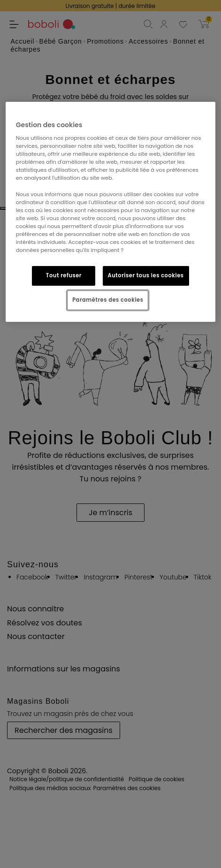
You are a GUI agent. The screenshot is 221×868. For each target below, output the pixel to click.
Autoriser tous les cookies (146, 275)
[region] (110, 211)
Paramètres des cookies (108, 300)
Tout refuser (64, 275)
